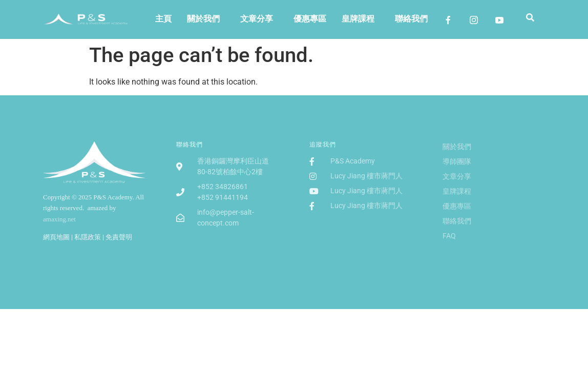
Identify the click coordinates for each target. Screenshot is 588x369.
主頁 (163, 19)
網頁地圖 (56, 237)
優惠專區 (310, 19)
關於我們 (203, 19)
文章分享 (257, 19)
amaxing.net (59, 219)
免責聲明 (119, 237)
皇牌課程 (358, 19)
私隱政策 (88, 237)
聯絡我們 (411, 19)
